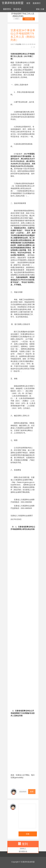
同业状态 (17, 9)
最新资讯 (7, 9)
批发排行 (37, 3)
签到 (25, 844)
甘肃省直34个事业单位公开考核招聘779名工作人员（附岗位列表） (23, 14)
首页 (28, 3)
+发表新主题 (29, 19)
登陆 (38, 9)
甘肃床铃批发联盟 (13, 3)
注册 (42, 9)
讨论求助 (18, 44)
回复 (28, 834)
